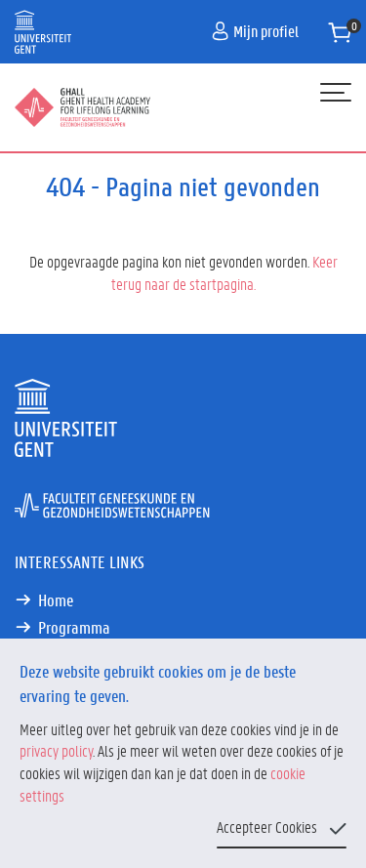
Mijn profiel (255, 31)
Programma (74, 627)
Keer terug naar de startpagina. (224, 272)
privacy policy (56, 750)
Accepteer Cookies (267, 827)
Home (56, 599)
